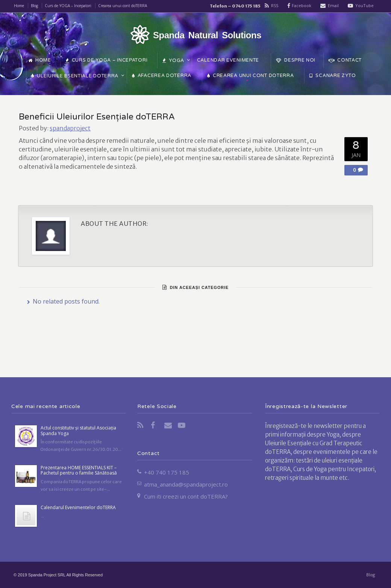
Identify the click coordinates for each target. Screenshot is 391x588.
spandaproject (70, 128)
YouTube (364, 5)
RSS (275, 5)
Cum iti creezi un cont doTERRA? (186, 496)
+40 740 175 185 (167, 472)
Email (333, 5)
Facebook (302, 5)
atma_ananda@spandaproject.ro (186, 484)
